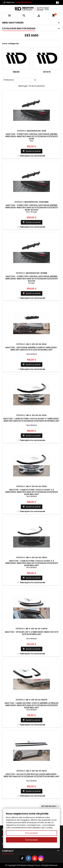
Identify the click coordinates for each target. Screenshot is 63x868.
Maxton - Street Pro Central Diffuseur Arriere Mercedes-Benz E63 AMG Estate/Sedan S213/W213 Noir (32, 136)
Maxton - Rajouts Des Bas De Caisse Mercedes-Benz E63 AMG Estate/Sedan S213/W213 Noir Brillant (32, 775)
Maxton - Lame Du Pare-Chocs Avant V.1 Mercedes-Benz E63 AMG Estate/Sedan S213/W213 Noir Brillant (31, 420)
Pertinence (20, 80)
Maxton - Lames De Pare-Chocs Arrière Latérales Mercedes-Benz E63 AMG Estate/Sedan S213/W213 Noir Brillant (32, 705)
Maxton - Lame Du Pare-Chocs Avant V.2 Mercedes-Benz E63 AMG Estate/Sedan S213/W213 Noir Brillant (32, 492)
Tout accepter (32, 840)
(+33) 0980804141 (23, 2)
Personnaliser (32, 833)
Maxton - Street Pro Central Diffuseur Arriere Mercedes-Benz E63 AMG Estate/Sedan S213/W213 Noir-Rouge (32, 208)
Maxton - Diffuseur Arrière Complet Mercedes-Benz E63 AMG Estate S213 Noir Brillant (32, 349)
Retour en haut (51, 806)
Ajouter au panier (32, 151)
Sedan (16, 72)
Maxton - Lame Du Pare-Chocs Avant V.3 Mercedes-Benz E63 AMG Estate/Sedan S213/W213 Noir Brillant (32, 563)
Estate (47, 72)
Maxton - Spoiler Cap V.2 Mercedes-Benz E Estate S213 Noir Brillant (32, 633)
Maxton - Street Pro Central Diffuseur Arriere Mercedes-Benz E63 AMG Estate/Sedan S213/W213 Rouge (32, 279)
